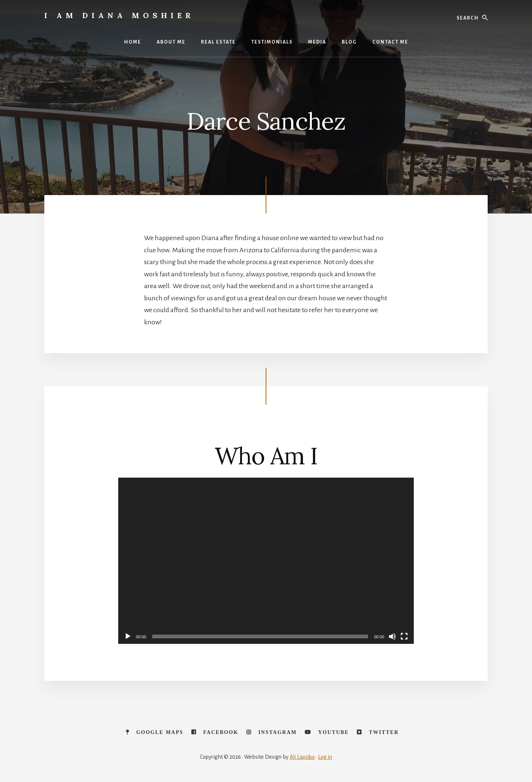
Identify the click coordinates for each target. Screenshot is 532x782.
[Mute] (392, 636)
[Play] (128, 636)
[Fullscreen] (404, 636)
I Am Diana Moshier (119, 15)
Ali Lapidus (302, 757)
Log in (325, 757)
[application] (266, 561)
